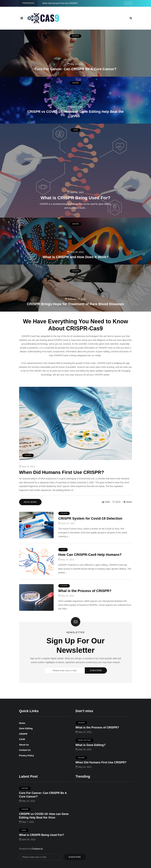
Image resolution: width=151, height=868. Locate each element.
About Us (24, 745)
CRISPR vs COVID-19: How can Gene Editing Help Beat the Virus (76, 114)
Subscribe (96, 677)
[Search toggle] (131, 18)
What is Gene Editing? (91, 752)
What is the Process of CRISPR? (85, 598)
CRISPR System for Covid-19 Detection (90, 525)
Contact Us (25, 750)
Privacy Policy (27, 756)
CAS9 (75, 137)
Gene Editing (26, 728)
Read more (30, 509)
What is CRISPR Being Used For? (75, 205)
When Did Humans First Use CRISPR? (60, 3)
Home (22, 723)
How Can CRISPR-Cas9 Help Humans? (90, 561)
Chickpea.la (37, 849)
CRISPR (76, 36)
